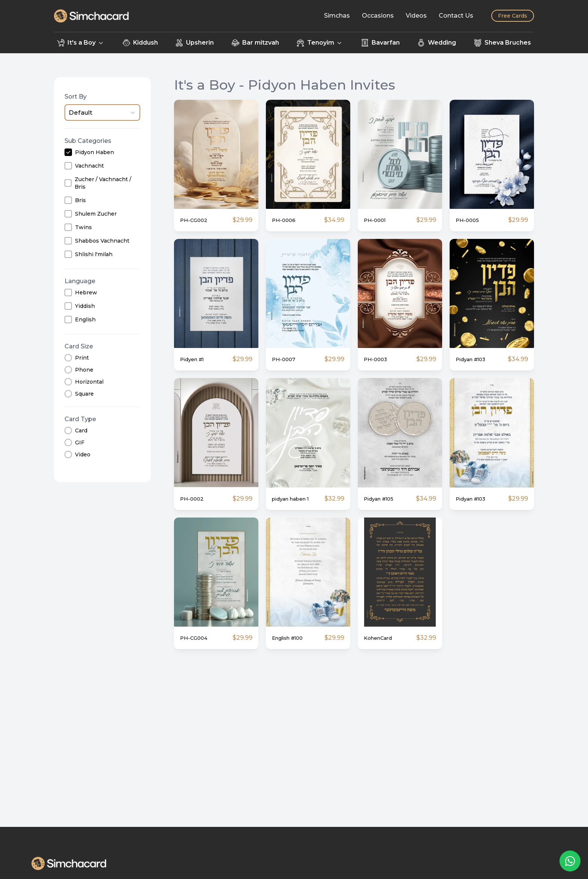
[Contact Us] (456, 16)
